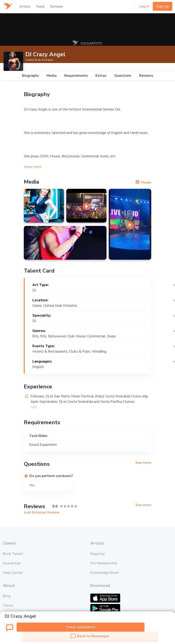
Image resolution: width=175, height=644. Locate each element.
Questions (123, 76)
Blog (7, 596)
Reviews (146, 76)
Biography (30, 76)
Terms (8, 606)
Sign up (163, 6)
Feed (40, 7)
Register (98, 554)
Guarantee (12, 563)
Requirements (76, 76)
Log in (144, 6)
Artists (25, 7)
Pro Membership (104, 563)
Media (51, 76)
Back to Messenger (90, 636)
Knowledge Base (104, 573)
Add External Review (42, 512)
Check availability (81, 627)
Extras (101, 76)
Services (56, 7)
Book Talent (13, 554)
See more (143, 463)
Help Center (13, 573)
